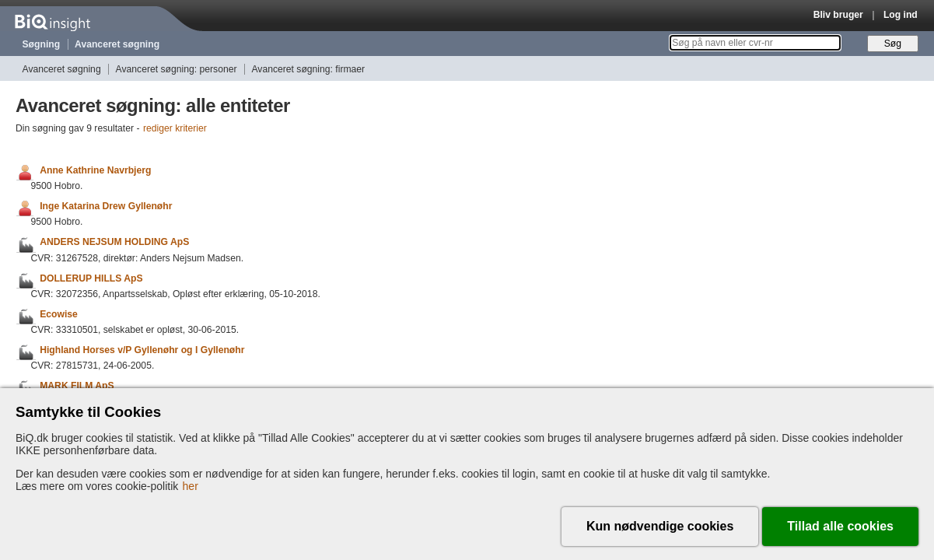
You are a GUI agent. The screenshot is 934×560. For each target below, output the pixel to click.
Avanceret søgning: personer (177, 69)
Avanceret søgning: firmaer (308, 69)
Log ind (901, 15)
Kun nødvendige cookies (660, 526)
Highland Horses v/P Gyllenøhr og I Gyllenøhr (142, 350)
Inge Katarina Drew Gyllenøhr (106, 206)
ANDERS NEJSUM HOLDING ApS (114, 243)
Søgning (42, 44)
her (191, 486)
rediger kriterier (175, 128)
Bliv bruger (838, 15)
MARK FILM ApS (77, 386)
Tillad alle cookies (840, 526)
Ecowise (59, 314)
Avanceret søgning (117, 44)
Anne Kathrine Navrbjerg (95, 170)
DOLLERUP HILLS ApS (91, 278)
